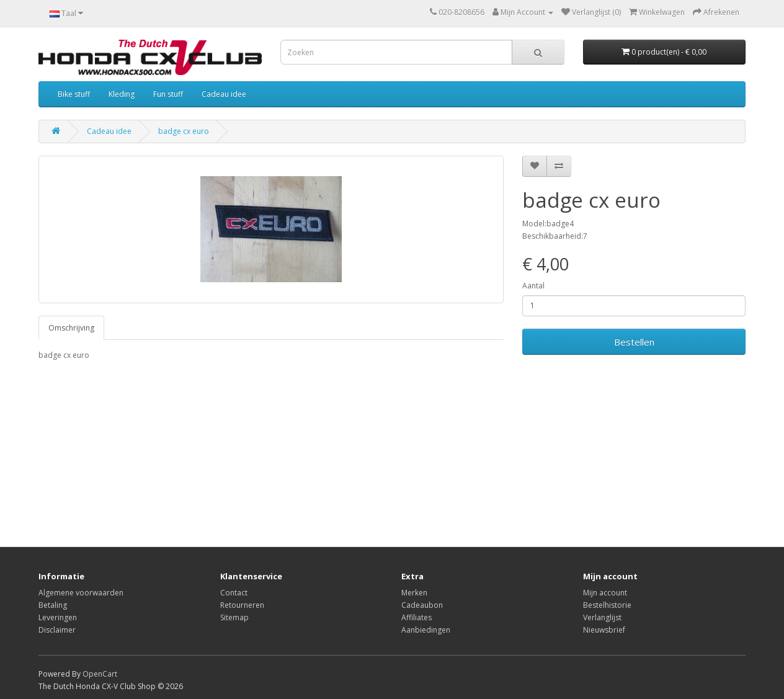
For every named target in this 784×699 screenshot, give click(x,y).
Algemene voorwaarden (81, 593)
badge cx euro (184, 131)
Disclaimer (57, 630)
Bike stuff (74, 94)
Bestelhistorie (607, 605)
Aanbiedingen (426, 630)
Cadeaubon (422, 605)
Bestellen (634, 342)
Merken (414, 593)
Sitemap (234, 617)
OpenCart (100, 674)
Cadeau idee (224, 94)
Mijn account (605, 593)
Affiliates (416, 617)
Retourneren (242, 605)
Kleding (122, 94)
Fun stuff (168, 94)
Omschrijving (71, 328)
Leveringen (58, 617)
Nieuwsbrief (604, 630)
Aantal (533, 286)
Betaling (53, 605)
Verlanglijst (602, 617)
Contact (234, 593)
